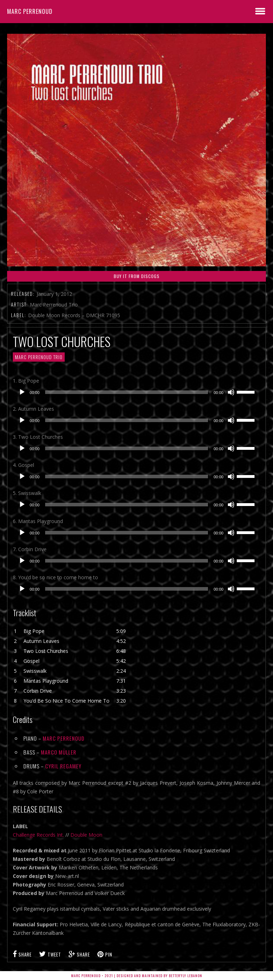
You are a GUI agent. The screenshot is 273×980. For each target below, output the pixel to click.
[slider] (127, 392)
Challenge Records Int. (38, 835)
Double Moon (86, 835)
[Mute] (231, 392)
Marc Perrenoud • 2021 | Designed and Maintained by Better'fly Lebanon (137, 976)
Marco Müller (59, 752)
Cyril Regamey (63, 766)
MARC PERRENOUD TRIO (39, 357)
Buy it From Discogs (137, 276)
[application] (137, 392)
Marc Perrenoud (30, 11)
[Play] (22, 392)
